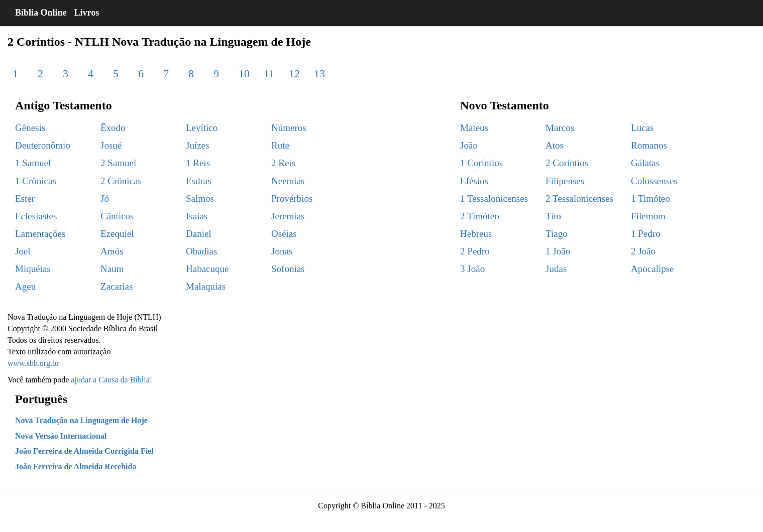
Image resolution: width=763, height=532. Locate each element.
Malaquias (206, 286)
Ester (25, 198)
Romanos (649, 145)
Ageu (25, 286)
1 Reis (198, 163)
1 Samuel (33, 163)
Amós (112, 251)
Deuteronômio (43, 145)
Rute (280, 145)
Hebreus (476, 234)
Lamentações (40, 234)
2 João (643, 251)
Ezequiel (117, 234)
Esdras (199, 181)
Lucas (642, 128)
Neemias (288, 181)
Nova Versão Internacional (61, 436)
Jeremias (288, 216)
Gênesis (30, 128)
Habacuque (207, 269)
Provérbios (292, 198)
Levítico (202, 128)
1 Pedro (646, 234)
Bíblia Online (41, 13)
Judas (556, 269)
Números (289, 128)
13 (319, 74)
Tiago (557, 234)
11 (269, 74)
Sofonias (288, 269)
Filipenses (565, 181)
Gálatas (645, 163)
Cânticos (117, 216)
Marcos (560, 128)
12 (294, 74)
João (469, 145)
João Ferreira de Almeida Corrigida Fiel (84, 451)
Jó (105, 198)
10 (244, 74)
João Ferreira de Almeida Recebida (76, 467)
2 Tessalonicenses (579, 198)
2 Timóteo (480, 216)
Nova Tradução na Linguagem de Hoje (81, 420)
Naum (112, 269)
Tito (553, 216)
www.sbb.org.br (33, 363)
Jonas (282, 251)
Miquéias (33, 269)
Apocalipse (652, 269)
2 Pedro (475, 251)
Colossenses (654, 181)
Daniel (199, 234)
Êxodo (113, 128)
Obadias (201, 251)
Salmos (200, 198)
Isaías (197, 216)
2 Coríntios (567, 163)
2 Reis (283, 163)
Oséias (284, 234)
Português (41, 399)
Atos (555, 145)
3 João (472, 269)
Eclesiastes (36, 216)
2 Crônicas (121, 181)
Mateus (474, 128)
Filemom (648, 216)
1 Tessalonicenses (494, 198)
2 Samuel (118, 163)
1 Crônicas (36, 181)
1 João (558, 251)
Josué (111, 145)
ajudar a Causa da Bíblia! (112, 380)
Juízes (197, 145)
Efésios (474, 181)
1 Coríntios (481, 163)
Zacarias (117, 286)
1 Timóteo (650, 198)
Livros (87, 13)
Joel (23, 251)
